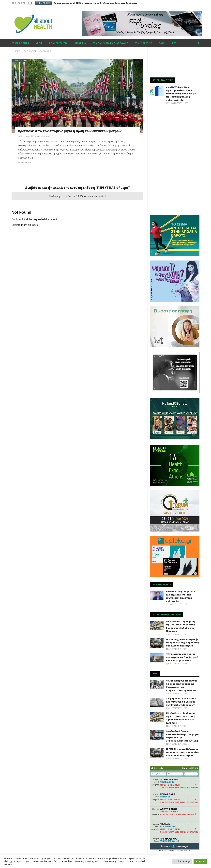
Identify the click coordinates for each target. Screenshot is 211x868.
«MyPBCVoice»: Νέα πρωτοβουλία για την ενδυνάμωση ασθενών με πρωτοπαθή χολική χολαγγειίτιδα (181, 94)
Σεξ (174, 43)
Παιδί (162, 43)
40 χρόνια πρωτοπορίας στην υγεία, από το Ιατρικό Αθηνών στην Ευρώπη (182, 657)
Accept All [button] (200, 861)
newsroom (44, 136)
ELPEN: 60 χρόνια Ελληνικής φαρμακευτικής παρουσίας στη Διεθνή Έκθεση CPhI (183, 642)
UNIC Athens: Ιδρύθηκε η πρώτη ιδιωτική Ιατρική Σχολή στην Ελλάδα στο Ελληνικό (181, 626)
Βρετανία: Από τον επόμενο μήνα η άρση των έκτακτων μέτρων (70, 131)
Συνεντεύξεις (143, 43)
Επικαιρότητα (44, 3)
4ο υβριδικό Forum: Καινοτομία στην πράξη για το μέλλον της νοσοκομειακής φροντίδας (182, 736)
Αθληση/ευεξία (58, 43)
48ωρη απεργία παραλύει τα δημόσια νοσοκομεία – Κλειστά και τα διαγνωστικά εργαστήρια (181, 686)
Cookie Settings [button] (182, 861)
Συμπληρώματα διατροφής (110, 43)
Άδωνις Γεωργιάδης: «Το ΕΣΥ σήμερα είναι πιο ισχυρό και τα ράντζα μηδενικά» (181, 596)
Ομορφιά (80, 43)
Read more (25, 162)
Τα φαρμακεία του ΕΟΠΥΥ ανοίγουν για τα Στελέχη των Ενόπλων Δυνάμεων (95, 3)
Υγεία (39, 43)
